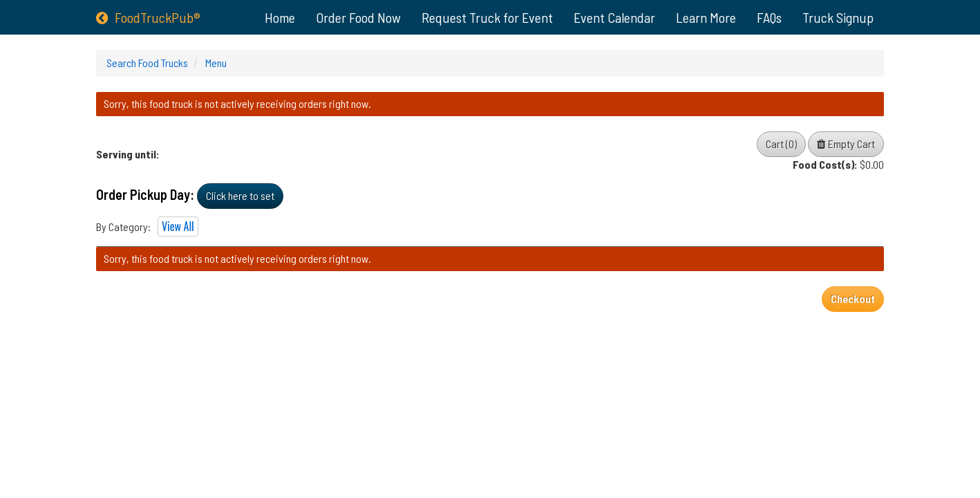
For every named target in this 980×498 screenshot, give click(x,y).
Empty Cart (846, 144)
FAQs (769, 17)
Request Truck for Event (487, 17)
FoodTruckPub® (148, 17)
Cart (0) (781, 144)
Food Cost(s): (825, 164)
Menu (215, 63)
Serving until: (128, 154)
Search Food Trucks (147, 63)
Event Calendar (614, 17)
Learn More (706, 17)
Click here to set (240, 195)
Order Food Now (358, 17)
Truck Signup (838, 17)
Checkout (853, 298)
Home (280, 17)
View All (178, 226)
